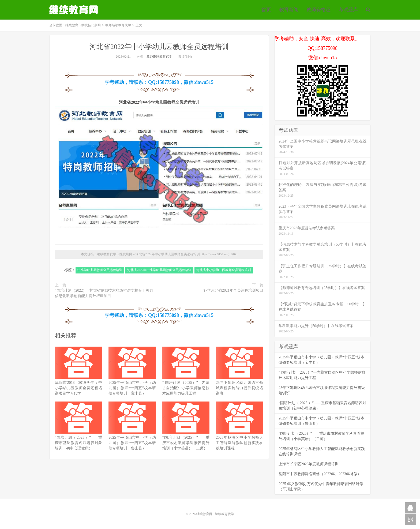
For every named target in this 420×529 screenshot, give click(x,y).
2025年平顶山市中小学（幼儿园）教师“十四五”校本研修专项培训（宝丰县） (132, 388)
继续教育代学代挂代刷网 (74, 10)
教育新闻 (289, 10)
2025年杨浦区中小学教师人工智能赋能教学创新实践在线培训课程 (239, 443)
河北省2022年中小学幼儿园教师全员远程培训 (159, 47)
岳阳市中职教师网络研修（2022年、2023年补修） (320, 474)
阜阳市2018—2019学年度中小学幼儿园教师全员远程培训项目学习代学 (78, 388)
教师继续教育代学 (118, 25)
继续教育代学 (224, 514)
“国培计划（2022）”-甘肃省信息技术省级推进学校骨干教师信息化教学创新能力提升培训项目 (104, 293)
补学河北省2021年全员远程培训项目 (233, 290)
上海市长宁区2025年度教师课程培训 (309, 464)
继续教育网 (204, 514)
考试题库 (348, 10)
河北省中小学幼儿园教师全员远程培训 (224, 270)
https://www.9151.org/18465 (219, 254)
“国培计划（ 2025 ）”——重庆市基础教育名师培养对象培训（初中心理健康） (78, 443)
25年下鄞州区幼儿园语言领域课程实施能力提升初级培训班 (239, 388)
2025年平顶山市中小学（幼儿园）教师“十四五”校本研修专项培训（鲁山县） (132, 443)
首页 (266, 10)
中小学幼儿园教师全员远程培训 (100, 270)
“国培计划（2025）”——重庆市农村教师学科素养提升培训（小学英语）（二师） (186, 443)
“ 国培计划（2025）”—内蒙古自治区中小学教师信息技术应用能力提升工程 (186, 388)
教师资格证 (318, 10)
